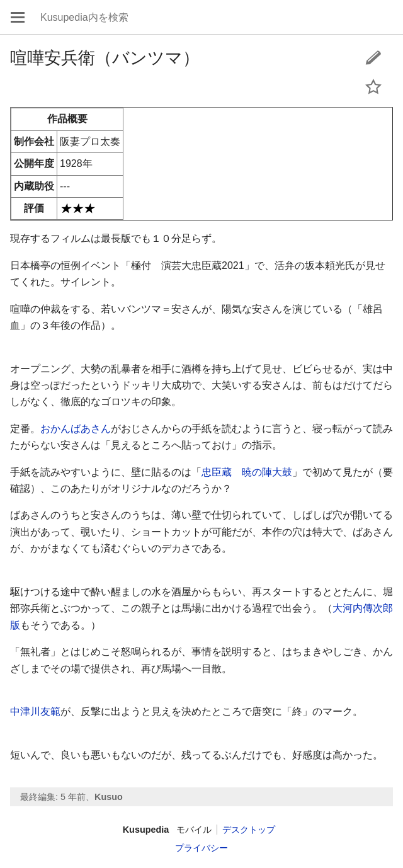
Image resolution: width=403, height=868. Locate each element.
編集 (373, 57)
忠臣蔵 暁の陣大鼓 (247, 472)
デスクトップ (249, 830)
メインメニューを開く (18, 17)
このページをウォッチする (373, 86)
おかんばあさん (76, 429)
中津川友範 (35, 711)
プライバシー (201, 848)
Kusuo (109, 797)
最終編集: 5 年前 (53, 797)
